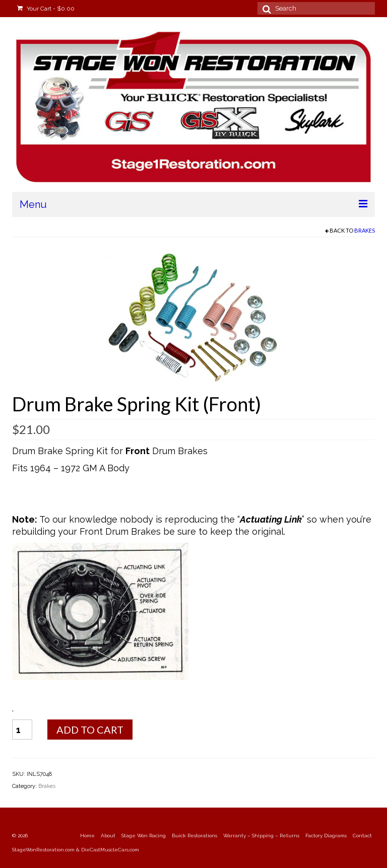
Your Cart (46, 9)
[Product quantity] (22, 730)
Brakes (365, 230)
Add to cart (90, 730)
